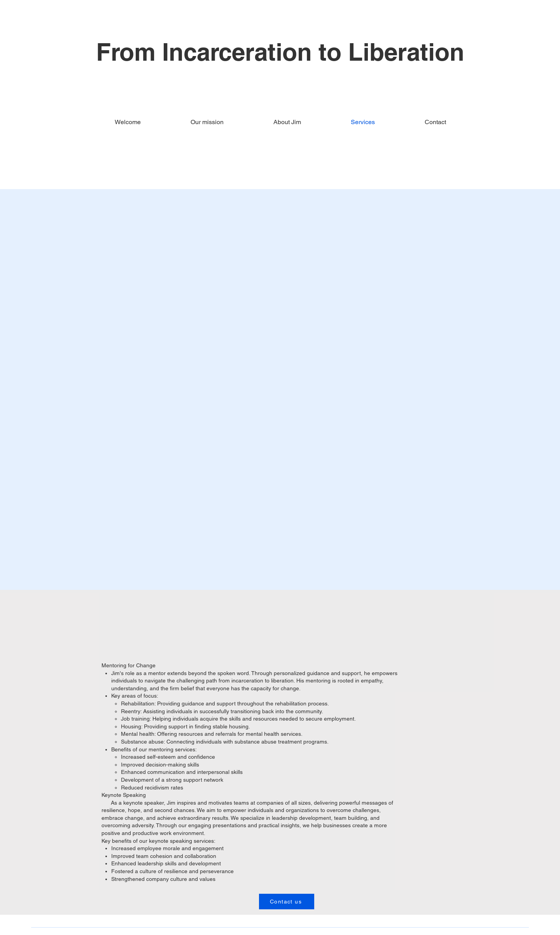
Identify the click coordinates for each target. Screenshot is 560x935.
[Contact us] (287, 902)
